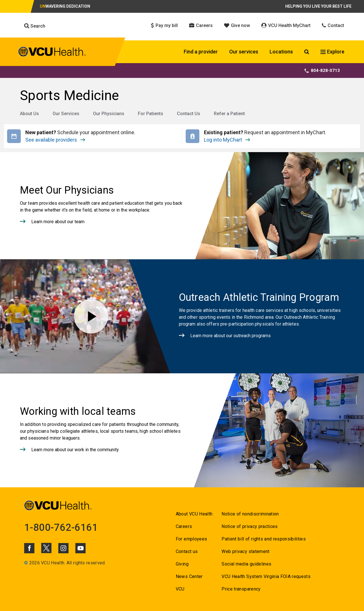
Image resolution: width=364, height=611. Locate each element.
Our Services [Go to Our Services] (66, 114)
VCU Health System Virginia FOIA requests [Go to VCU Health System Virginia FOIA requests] (266, 576)
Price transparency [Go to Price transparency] (241, 589)
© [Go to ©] (26, 563)
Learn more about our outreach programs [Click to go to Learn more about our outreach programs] (230, 336)
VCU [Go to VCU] (180, 589)
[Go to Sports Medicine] (182, 96)
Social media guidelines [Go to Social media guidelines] (246, 564)
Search (35, 26)
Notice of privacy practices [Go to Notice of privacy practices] (250, 526)
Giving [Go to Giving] (182, 564)
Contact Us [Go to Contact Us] (189, 114)
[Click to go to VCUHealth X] (46, 548)
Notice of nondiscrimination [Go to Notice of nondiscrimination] (250, 514)
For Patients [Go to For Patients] (151, 114)
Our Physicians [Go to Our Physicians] (109, 114)
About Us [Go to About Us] (29, 114)
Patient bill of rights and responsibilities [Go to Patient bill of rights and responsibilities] (264, 539)
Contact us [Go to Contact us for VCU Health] (187, 551)
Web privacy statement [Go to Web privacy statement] (245, 551)
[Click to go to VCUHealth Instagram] (63, 548)
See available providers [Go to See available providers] (75, 139)
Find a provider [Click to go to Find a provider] (201, 52)
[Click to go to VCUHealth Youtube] (80, 548)
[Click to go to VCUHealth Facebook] (29, 548)
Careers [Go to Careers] (184, 526)
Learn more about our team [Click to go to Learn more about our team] (58, 222)
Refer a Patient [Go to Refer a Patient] (229, 114)
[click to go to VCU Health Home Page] (52, 53)
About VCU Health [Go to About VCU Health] (194, 514)
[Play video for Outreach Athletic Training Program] (91, 316)
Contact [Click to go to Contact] (333, 25)
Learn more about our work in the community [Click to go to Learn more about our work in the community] (75, 450)
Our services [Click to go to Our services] (244, 52)
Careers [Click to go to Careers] (201, 25)
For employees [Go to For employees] (191, 539)
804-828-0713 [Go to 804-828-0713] (322, 70)
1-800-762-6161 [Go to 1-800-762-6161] (61, 527)
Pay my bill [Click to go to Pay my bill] (164, 25)
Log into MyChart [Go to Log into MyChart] (227, 139)
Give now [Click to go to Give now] (237, 25)
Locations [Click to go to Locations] (281, 52)
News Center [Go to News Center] (189, 576)
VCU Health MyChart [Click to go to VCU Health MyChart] (286, 25)
